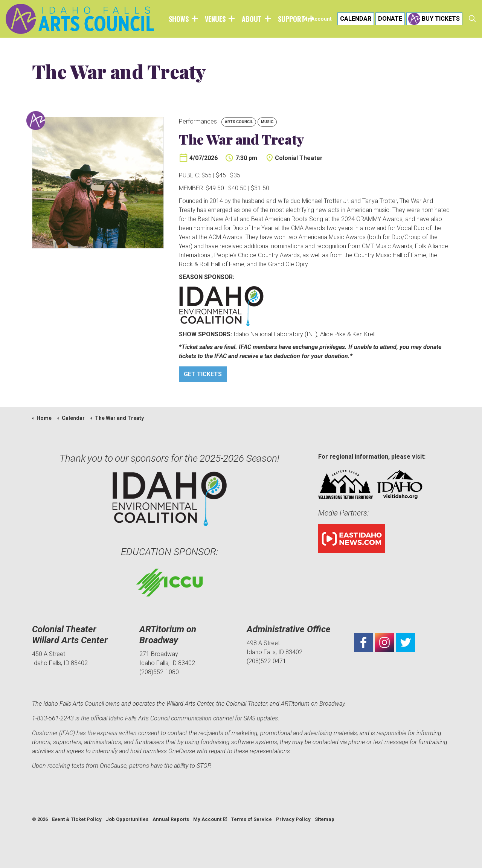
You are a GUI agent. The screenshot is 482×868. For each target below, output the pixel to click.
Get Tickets (203, 374)
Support (291, 19)
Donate (390, 19)
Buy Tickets (434, 19)
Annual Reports (171, 819)
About (252, 19)
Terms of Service (252, 819)
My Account (317, 19)
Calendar (356, 19)
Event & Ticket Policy (77, 819)
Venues (215, 19)
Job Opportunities (127, 819)
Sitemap (325, 819)
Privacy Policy (293, 819)
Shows (179, 19)
